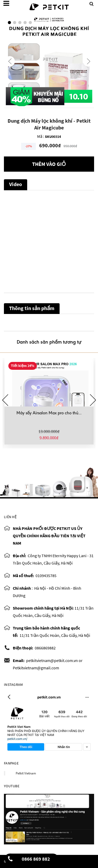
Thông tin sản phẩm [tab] (32, 308)
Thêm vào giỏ (49, 164)
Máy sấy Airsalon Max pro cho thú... (49, 413)
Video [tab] (16, 184)
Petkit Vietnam (26, 773)
